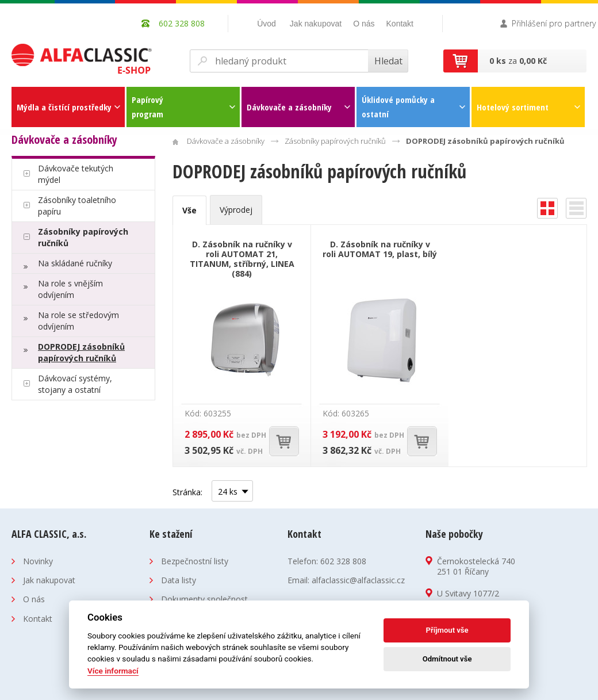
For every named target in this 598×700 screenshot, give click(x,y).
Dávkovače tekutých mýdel (76, 174)
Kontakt (400, 24)
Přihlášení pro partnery (554, 23)
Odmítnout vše (447, 659)
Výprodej (236, 210)
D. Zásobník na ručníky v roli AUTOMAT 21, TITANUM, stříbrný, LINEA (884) (242, 259)
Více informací (113, 671)
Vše (189, 210)
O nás (364, 24)
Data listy (179, 580)
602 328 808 (343, 561)
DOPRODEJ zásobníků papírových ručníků (81, 352)
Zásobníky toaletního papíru (77, 206)
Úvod (267, 24)
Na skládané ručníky (75, 263)
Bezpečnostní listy (195, 561)
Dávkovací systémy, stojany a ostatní (75, 384)
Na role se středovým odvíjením (78, 321)
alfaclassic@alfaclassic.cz (358, 580)
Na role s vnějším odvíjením (70, 289)
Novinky (38, 561)
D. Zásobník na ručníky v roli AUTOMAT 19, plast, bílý (380, 249)
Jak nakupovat (316, 24)
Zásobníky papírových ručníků (83, 237)
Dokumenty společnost (204, 599)
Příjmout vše (447, 630)
